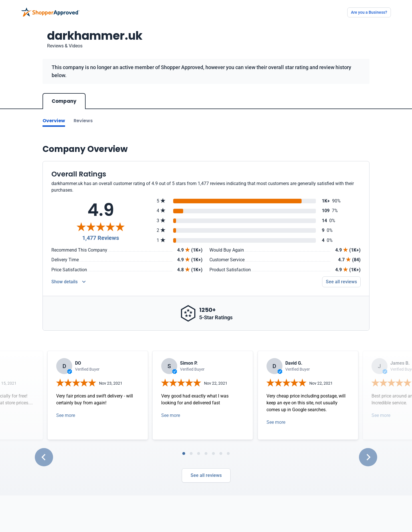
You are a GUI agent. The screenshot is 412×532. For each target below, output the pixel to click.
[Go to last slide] (44, 457)
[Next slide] (368, 457)
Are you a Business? (369, 12)
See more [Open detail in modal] (66, 415)
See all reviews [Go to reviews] (341, 282)
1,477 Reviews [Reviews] (101, 238)
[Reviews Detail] (68, 282)
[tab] (184, 453)
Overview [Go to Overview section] (54, 121)
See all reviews (206, 475)
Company (64, 101)
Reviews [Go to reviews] (83, 121)
